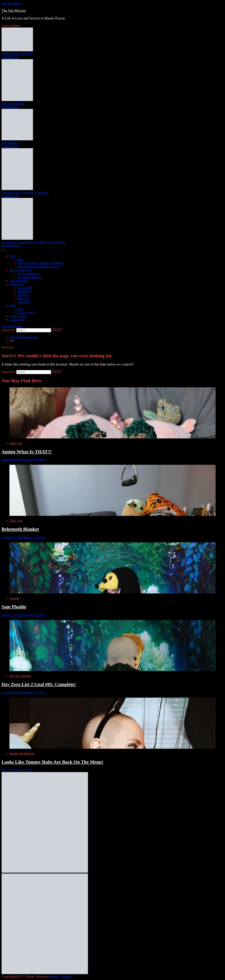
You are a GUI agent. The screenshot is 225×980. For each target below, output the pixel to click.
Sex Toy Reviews (20, 270)
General (14, 598)
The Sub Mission (14, 11)
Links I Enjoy (18, 316)
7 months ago (10, 196)
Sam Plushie (9, 143)
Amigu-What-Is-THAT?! (17, 54)
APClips (23, 295)
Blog (12, 256)
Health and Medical (22, 754)
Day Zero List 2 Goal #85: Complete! (25, 192)
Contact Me (17, 320)
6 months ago (10, 146)
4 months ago (10, 107)
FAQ (12, 305)
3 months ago (10, 57)
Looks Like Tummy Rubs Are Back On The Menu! (34, 242)
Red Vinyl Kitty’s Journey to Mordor (41, 263)
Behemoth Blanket (13, 103)
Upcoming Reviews (30, 277)
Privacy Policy (27, 313)
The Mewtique (19, 281)
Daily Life (16, 443)
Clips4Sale (24, 302)
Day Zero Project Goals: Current (38, 267)
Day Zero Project (20, 676)
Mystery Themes (60, 977)
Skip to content (11, 3)
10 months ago (11, 246)
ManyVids (24, 298)
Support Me (17, 284)
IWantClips (24, 291)
